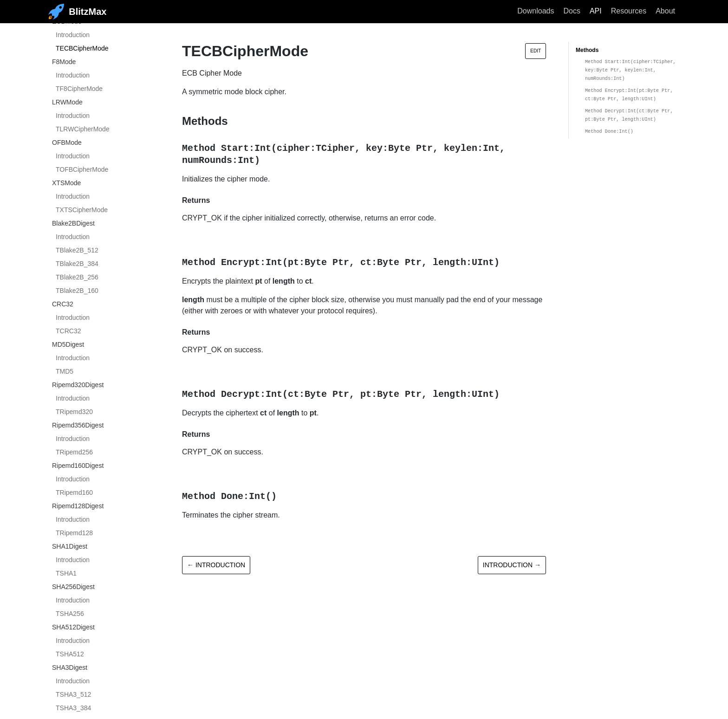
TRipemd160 (74, 492)
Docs (572, 11)
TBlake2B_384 (77, 264)
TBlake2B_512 (77, 250)
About (665, 11)
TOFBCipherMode (82, 169)
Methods (587, 50)
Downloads (536, 11)
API (596, 11)
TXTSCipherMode (82, 210)
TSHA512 (70, 654)
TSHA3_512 (73, 694)
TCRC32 (68, 331)
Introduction (73, 35)
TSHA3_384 (73, 708)
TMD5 (65, 371)
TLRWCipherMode (83, 129)
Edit (536, 51)
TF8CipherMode (79, 89)
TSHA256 (70, 614)
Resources (629, 11)
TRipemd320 (74, 412)
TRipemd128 (74, 533)
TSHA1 (66, 573)
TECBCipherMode (82, 48)
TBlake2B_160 (77, 291)
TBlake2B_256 (77, 277)
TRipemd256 (74, 452)
